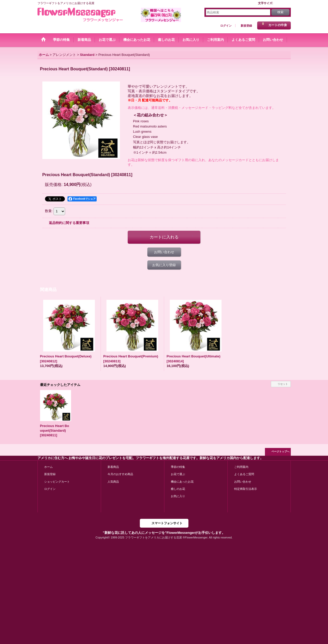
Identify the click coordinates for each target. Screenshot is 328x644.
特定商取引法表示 (246, 489)
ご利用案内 (241, 467)
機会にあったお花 (182, 482)
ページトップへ (280, 451)
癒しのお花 (178, 489)
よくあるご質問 (244, 474)
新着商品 (113, 467)
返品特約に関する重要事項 (69, 223)
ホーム (48, 467)
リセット (283, 384)
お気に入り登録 (164, 265)
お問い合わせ (164, 252)
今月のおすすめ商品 (120, 474)
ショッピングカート (57, 482)
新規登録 (246, 26)
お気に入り (178, 496)
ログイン (226, 26)
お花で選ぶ (178, 474)
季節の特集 (178, 467)
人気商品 (113, 482)
